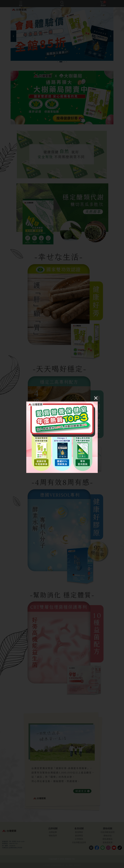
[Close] (96, 398)
